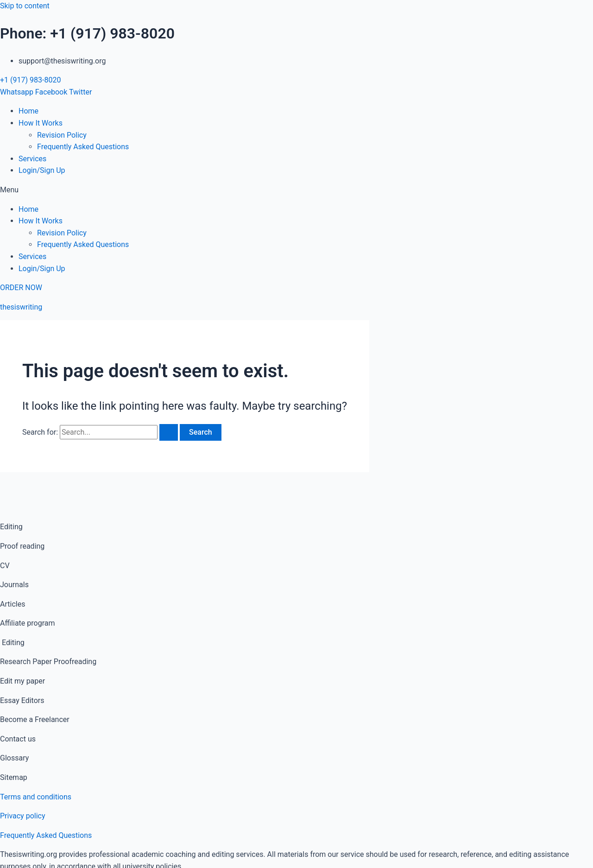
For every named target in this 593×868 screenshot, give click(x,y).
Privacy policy (23, 816)
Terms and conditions (36, 797)
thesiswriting (21, 307)
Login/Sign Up (42, 170)
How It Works (41, 123)
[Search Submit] (169, 432)
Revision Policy (62, 135)
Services (32, 159)
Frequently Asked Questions (83, 147)
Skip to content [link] (25, 6)
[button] (296, 190)
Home (28, 111)
